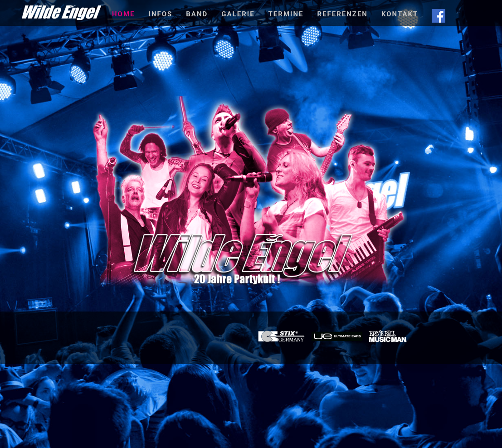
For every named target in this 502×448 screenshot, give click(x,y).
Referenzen (342, 14)
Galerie (238, 14)
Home (124, 14)
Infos (161, 14)
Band (197, 14)
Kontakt (400, 14)
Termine (286, 14)
